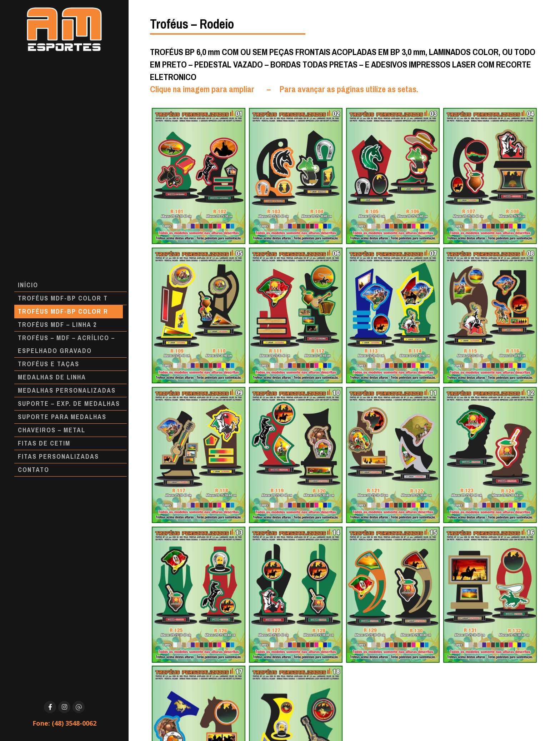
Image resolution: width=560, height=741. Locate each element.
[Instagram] (64, 707)
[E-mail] (79, 707)
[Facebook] (50, 707)
